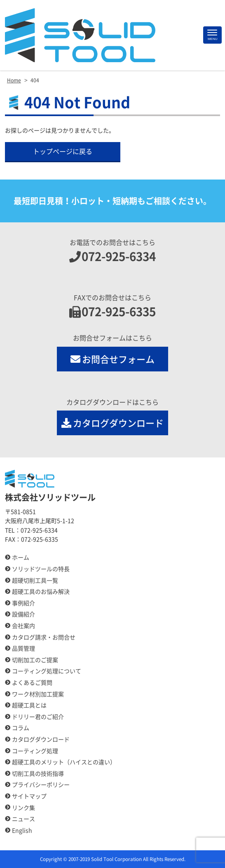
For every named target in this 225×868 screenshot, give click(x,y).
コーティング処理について (47, 671)
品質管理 (23, 649)
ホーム (21, 558)
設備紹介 (23, 614)
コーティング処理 (35, 751)
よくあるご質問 (32, 683)
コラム (21, 728)
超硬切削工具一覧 (35, 581)
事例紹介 (23, 603)
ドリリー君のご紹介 (38, 717)
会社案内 (23, 626)
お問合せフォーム (113, 359)
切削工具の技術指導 (38, 774)
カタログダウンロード (113, 423)
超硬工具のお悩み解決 (41, 592)
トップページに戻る (63, 152)
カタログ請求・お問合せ (44, 637)
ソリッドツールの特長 (41, 569)
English (22, 831)
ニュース (23, 819)
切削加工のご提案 (35, 660)
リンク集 (23, 808)
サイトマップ (29, 796)
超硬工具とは (29, 705)
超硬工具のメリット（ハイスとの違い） (64, 762)
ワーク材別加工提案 (38, 694)
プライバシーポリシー (41, 785)
